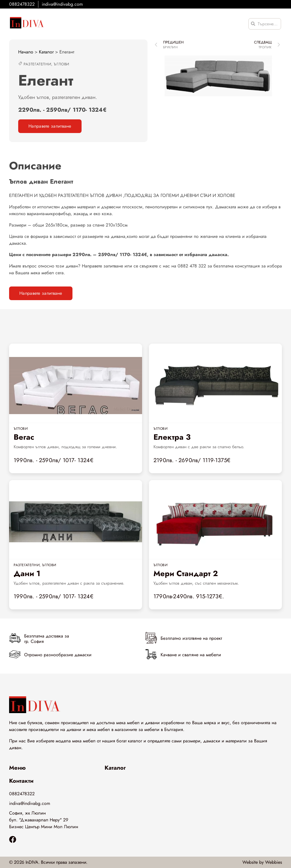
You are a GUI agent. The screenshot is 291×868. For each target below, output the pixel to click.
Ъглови (62, 64)
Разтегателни (37, 64)
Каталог (46, 52)
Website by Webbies (262, 862)
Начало (26, 52)
